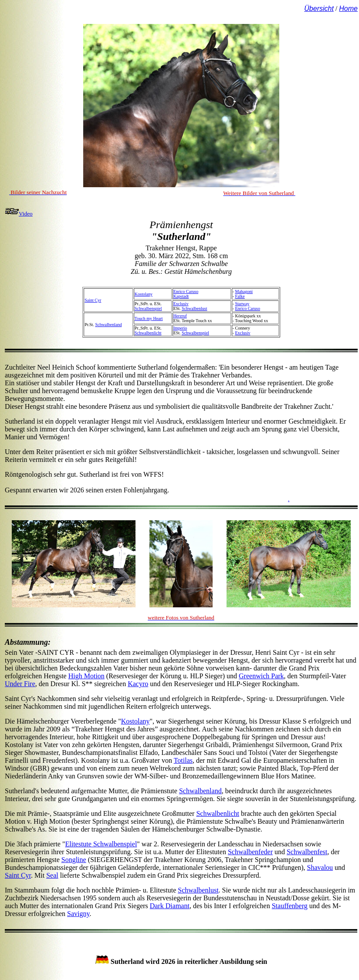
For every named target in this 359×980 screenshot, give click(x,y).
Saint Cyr (93, 300)
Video (19, 214)
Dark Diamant (170, 906)
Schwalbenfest (307, 852)
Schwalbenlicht (148, 333)
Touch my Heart (149, 318)
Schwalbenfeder (250, 852)
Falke (240, 296)
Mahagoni (244, 291)
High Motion (86, 676)
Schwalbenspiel (148, 308)
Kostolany (144, 294)
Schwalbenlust (194, 308)
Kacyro (138, 684)
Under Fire (20, 684)
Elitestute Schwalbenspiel (101, 844)
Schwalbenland (108, 325)
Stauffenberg (290, 906)
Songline (74, 860)
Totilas (183, 760)
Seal (52, 875)
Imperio (180, 328)
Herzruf (180, 316)
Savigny (78, 914)
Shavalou (320, 867)
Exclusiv (181, 304)
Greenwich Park (261, 676)
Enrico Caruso (186, 291)
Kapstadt (181, 296)
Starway (242, 304)
